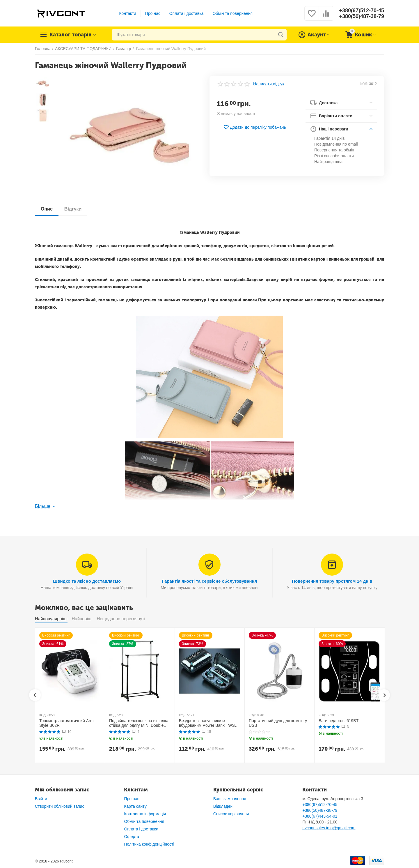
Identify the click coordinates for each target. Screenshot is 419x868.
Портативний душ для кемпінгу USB (278, 723)
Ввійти (41, 799)
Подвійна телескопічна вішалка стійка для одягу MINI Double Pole (139, 723)
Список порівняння (231, 814)
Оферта (132, 837)
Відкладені (223, 806)
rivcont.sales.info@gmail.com (329, 828)
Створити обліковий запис (60, 806)
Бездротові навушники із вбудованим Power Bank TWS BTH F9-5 (207, 723)
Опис (47, 209)
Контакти (127, 13)
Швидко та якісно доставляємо (87, 581)
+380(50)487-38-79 (362, 16)
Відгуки (73, 209)
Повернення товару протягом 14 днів (332, 581)
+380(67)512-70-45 (362, 10)
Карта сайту (135, 806)
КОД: (364, 84)
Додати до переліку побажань (255, 127)
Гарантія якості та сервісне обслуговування (210, 581)
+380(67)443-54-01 (320, 816)
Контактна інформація (145, 814)
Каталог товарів (70, 35)
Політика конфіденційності (149, 844)
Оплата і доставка (187, 13)
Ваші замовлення (230, 799)
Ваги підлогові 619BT (339, 721)
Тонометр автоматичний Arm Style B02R (66, 723)
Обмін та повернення (232, 13)
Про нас (153, 13)
